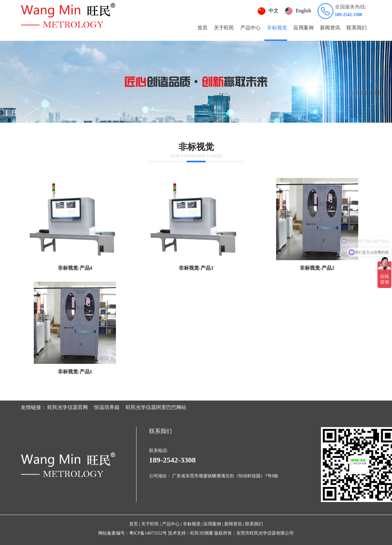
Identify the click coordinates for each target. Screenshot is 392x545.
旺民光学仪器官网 (68, 407)
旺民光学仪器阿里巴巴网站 (156, 407)
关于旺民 (224, 28)
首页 (202, 28)
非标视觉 (277, 28)
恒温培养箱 (107, 407)
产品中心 (250, 28)
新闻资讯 (330, 28)
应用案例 (304, 28)
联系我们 (357, 28)
